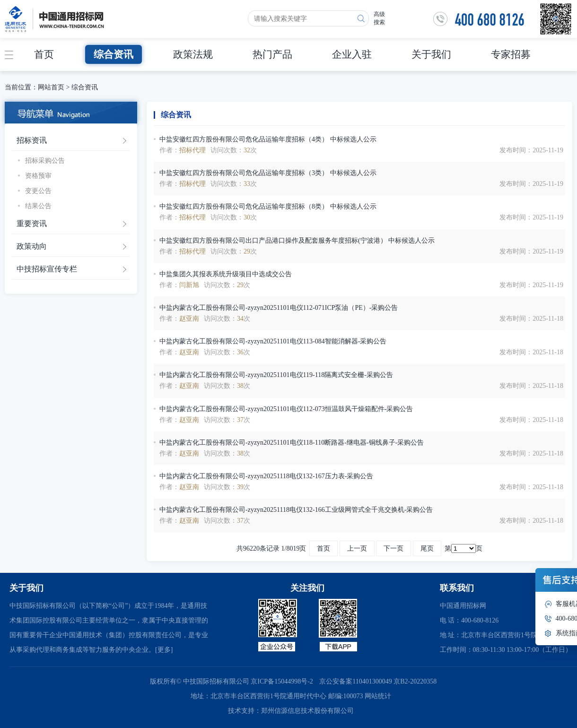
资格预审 (38, 176)
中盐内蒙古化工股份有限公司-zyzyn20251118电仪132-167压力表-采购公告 (266, 476)
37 (240, 420)
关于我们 (431, 54)
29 (247, 251)
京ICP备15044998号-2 (282, 681)
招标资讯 (32, 140)
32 (247, 150)
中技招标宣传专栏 (47, 269)
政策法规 (193, 54)
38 (240, 386)
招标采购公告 (45, 161)
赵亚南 (189, 319)
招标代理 (192, 150)
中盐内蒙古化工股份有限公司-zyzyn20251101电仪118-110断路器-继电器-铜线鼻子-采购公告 (292, 443)
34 (240, 319)
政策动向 (32, 246)
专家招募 (511, 54)
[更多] (164, 650)
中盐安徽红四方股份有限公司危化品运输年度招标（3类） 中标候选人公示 (268, 173)
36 (240, 352)
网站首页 (51, 87)
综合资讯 (114, 54)
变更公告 (38, 191)
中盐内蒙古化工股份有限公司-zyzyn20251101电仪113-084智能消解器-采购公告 (273, 341)
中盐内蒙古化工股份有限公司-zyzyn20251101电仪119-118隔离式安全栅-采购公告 (276, 375)
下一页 (393, 548)
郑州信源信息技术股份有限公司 (307, 711)
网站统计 (378, 696)
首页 (44, 54)
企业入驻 (352, 54)
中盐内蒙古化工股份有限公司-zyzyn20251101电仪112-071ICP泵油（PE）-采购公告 (279, 308)
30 (247, 217)
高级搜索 (379, 18)
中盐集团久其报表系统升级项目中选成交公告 (226, 274)
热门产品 (272, 54)
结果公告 (38, 206)
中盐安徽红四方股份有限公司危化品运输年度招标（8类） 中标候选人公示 (268, 206)
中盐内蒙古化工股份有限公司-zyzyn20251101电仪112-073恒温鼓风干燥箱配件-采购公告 (286, 409)
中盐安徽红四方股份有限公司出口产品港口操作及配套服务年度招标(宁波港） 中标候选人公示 (297, 241)
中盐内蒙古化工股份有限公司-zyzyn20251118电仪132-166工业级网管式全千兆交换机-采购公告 (296, 510)
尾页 (427, 548)
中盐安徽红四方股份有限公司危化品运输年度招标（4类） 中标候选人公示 (268, 139)
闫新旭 (189, 285)
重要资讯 (32, 224)
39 (240, 487)
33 (247, 184)
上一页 (357, 548)
